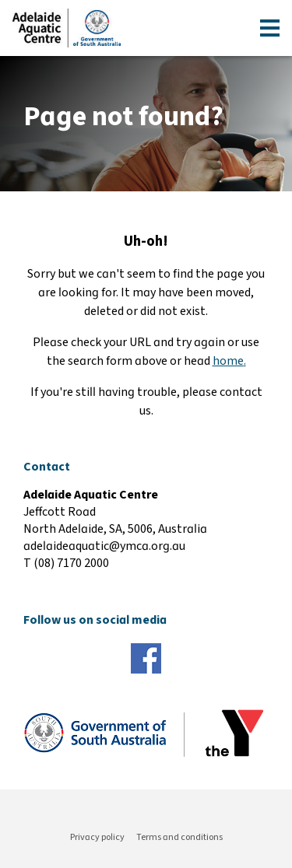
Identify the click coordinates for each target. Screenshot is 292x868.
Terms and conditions (179, 837)
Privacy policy (97, 837)
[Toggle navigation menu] (270, 28)
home (228, 361)
